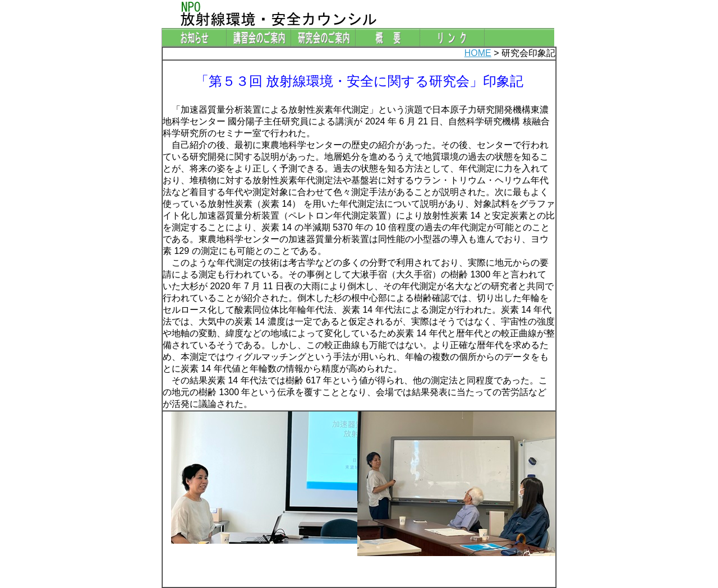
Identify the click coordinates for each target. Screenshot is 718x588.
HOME (478, 53)
